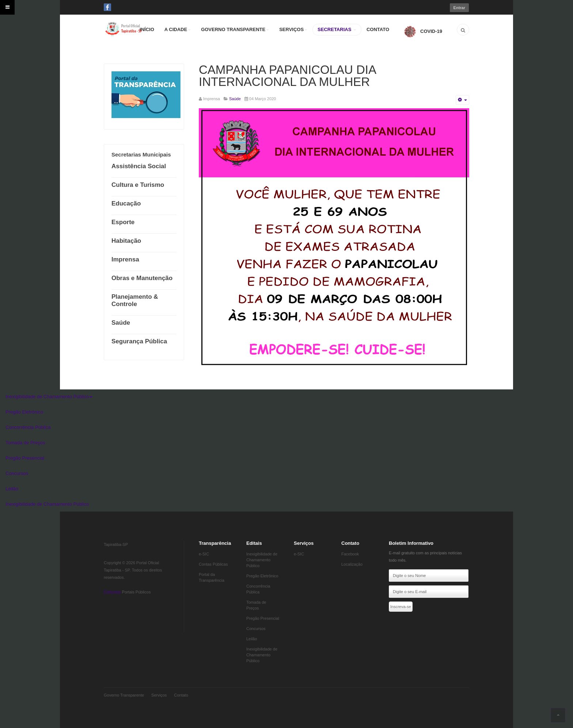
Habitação (126, 241)
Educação (126, 203)
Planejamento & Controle (135, 300)
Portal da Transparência (212, 577)
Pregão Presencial (25, 458)
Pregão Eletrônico (24, 412)
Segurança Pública (139, 341)
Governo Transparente (124, 695)
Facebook (350, 554)
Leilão (12, 489)
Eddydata (112, 592)
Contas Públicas (213, 564)
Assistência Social (139, 166)
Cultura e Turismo (138, 185)
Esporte (123, 222)
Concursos (17, 473)
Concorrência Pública (28, 427)
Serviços (159, 695)
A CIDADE (178, 29)
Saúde (121, 323)
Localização (352, 564)
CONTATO (378, 29)
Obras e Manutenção (142, 278)
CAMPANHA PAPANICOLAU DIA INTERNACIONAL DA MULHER (287, 76)
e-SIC (204, 554)
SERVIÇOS (293, 29)
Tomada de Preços (25, 443)
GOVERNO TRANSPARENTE (235, 29)
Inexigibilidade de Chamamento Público (49, 397)
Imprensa (125, 259)
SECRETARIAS (337, 29)
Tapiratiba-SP (116, 544)
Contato (181, 695)
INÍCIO (147, 29)
